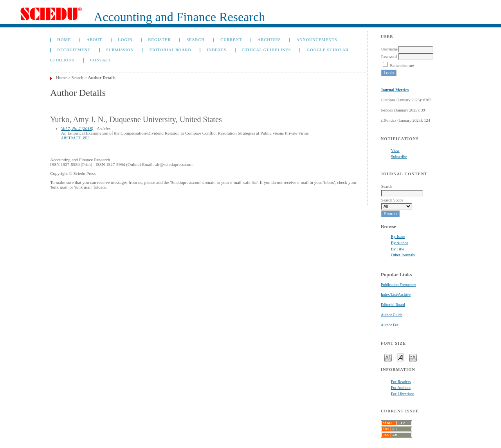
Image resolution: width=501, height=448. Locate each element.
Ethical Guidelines (266, 50)
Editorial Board (393, 305)
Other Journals (403, 255)
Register (159, 40)
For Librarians (403, 394)
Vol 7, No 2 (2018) (77, 128)
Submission (120, 50)
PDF (86, 138)
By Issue (398, 237)
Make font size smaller (388, 357)
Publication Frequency (398, 285)
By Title (398, 249)
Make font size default (400, 357)
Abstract (71, 138)
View (395, 150)
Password (389, 57)
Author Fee (390, 325)
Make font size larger (413, 357)
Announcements (317, 40)
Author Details (102, 77)
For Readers (401, 382)
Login (125, 40)
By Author (400, 243)
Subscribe (399, 157)
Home (64, 40)
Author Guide (392, 315)
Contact (101, 60)
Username (389, 49)
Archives (269, 40)
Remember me (402, 66)
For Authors (401, 388)
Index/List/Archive (396, 294)
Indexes (216, 50)
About (94, 40)
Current (231, 40)
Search (195, 40)
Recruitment (74, 50)
